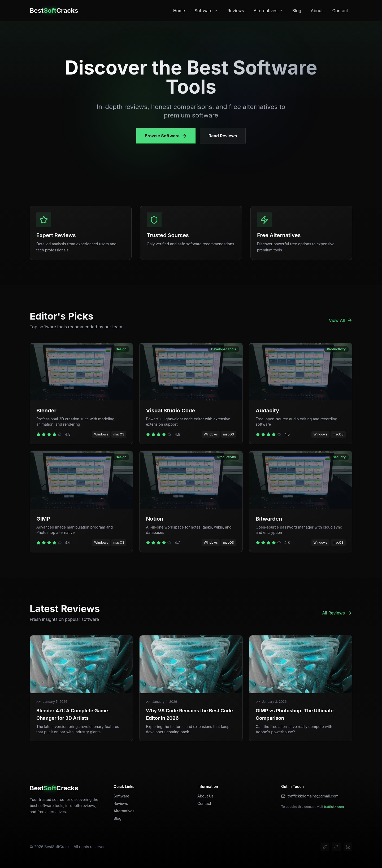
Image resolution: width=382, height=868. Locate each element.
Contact (340, 11)
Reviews (236, 11)
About (317, 11)
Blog (297, 11)
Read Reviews (223, 136)
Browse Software (166, 136)
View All (341, 320)
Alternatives (268, 11)
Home (179, 11)
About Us (205, 796)
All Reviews (337, 613)
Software (206, 11)
